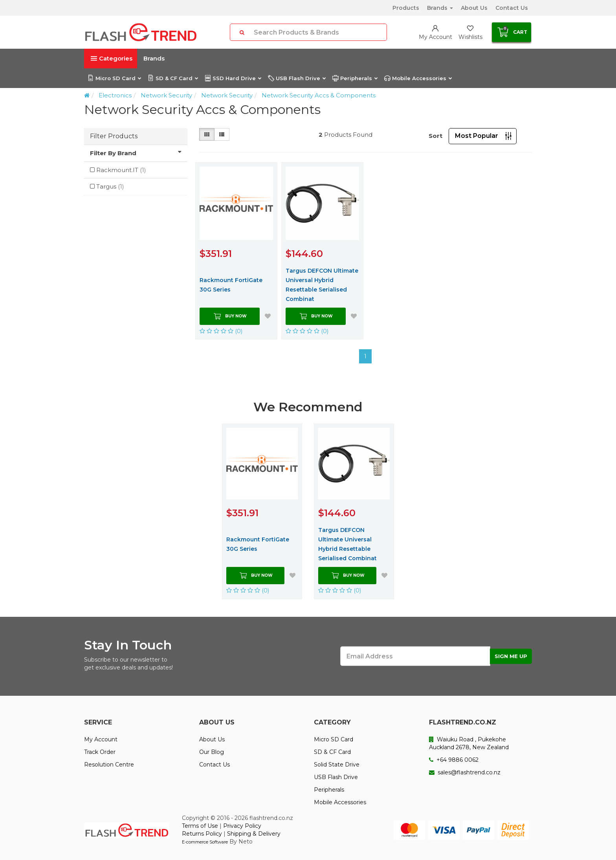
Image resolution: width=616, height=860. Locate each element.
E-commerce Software (205, 842)
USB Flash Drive (297, 78)
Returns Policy (202, 834)
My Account (101, 739)
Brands (440, 8)
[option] (262, 511)
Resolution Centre (109, 765)
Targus (110, 186)
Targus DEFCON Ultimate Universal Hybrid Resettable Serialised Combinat (322, 285)
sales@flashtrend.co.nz (465, 772)
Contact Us (512, 8)
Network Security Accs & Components (319, 95)
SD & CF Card (173, 78)
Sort (435, 136)
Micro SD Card (114, 78)
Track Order (100, 752)
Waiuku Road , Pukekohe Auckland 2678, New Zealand (469, 743)
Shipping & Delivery (254, 834)
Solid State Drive (337, 765)
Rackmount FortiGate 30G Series (231, 285)
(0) (221, 331)
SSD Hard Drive (233, 78)
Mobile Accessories (418, 78)
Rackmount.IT (121, 170)
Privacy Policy (242, 826)
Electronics (115, 95)
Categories (112, 58)
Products (406, 8)
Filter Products (114, 136)
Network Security (166, 95)
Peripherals (355, 78)
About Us (474, 8)
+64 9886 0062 (454, 760)
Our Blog (212, 752)
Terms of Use (200, 826)
